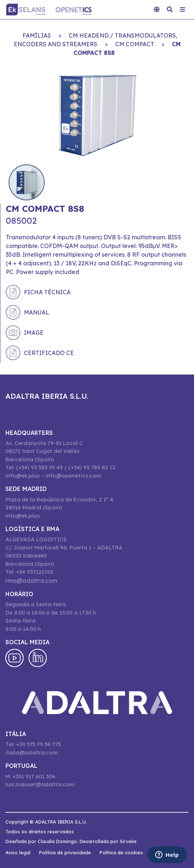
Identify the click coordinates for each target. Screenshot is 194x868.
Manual (37, 312)
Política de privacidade (65, 852)
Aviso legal (18, 852)
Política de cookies (121, 852)
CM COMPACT (135, 44)
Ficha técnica (47, 292)
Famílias (37, 35)
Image (34, 333)
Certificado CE (49, 353)
